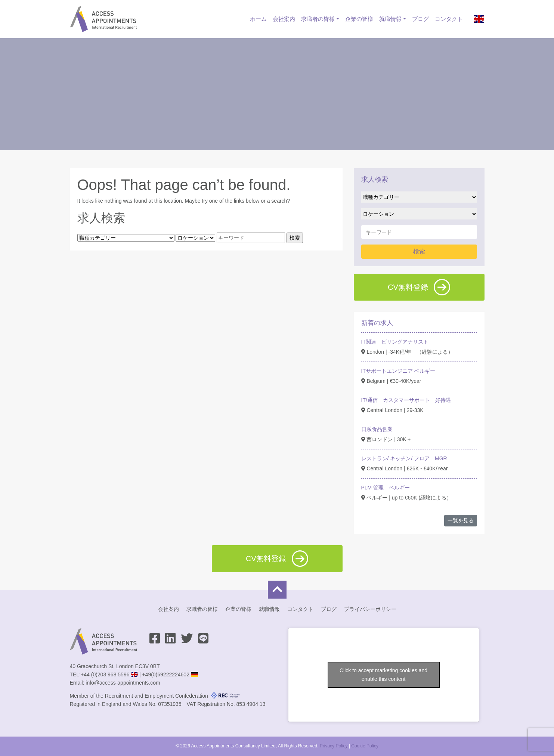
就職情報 (390, 19)
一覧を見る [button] (461, 520)
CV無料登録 (419, 287)
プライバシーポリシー (370, 609)
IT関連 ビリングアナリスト (395, 342)
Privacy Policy (334, 746)
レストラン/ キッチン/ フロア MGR (404, 458)
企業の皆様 (359, 19)
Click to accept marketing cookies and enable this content (383, 675)
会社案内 (284, 19)
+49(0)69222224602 (166, 674)
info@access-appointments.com (123, 683)
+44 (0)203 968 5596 (105, 674)
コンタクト (449, 19)
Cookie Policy (365, 746)
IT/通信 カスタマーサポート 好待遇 (406, 400)
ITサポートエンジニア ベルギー (398, 371)
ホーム (258, 19)
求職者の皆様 (318, 19)
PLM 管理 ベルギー (386, 488)
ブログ (420, 19)
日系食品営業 (377, 429)
